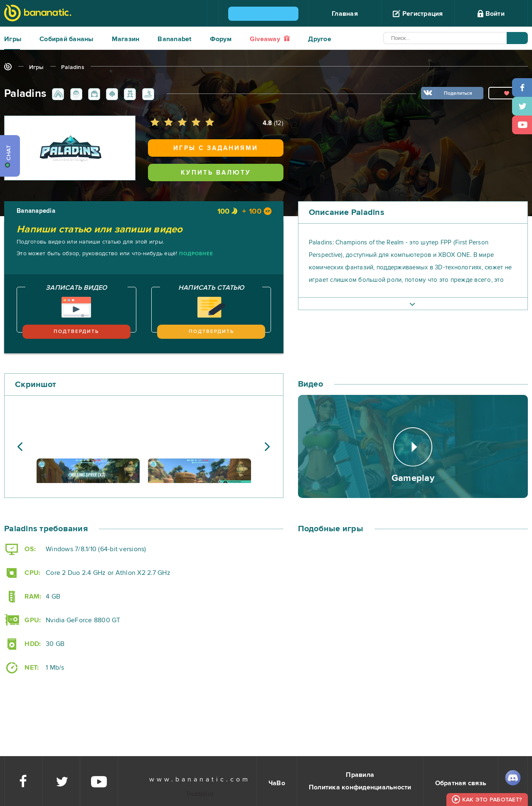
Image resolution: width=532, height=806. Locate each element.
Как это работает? (492, 800)
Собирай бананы (66, 39)
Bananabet (174, 39)
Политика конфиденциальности (360, 787)
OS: (20, 549)
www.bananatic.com (200, 779)
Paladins (73, 67)
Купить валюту (216, 173)
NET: (21, 668)
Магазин (126, 39)
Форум (221, 39)
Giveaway (270, 39)
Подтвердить (76, 332)
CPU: (22, 573)
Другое (320, 39)
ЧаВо (277, 783)
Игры (13, 39)
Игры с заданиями (216, 148)
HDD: (22, 644)
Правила (360, 775)
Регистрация (418, 14)
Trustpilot (200, 794)
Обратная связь (461, 783)
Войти (491, 14)
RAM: (23, 597)
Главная (345, 14)
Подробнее (196, 254)
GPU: (22, 620)
